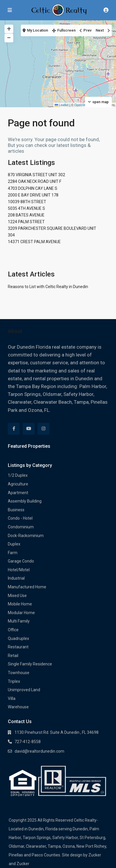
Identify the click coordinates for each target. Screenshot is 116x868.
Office (13, 630)
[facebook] (14, 429)
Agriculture (18, 484)
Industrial (16, 578)
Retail (13, 656)
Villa (12, 698)
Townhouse (19, 673)
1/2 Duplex (18, 475)
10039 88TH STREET (27, 202)
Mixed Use (17, 596)
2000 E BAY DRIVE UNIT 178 (33, 195)
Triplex (14, 681)
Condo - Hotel (20, 518)
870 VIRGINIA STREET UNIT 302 (36, 175)
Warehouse (18, 707)
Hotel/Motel (19, 570)
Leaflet (62, 105)
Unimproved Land (24, 690)
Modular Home (21, 613)
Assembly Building (25, 501)
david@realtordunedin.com (39, 751)
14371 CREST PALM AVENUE (34, 242)
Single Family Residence (30, 664)
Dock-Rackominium (26, 536)
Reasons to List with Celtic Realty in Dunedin (48, 287)
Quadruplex (18, 638)
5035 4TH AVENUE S (26, 208)
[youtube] (29, 429)
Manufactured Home (27, 587)
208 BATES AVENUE (26, 215)
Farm (13, 553)
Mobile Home (20, 604)
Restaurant (18, 647)
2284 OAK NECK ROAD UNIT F (35, 181)
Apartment (18, 493)
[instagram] (43, 429)
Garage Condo (21, 561)
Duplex (14, 544)
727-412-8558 (28, 742)
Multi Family (19, 621)
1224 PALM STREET (26, 222)
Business (16, 510)
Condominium (21, 527)
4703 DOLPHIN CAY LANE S (33, 188)
